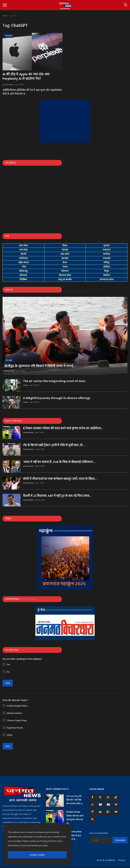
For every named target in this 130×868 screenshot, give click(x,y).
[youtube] (100, 805)
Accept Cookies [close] (37, 855)
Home (5, 16)
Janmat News (8, 85)
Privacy (122, 860)
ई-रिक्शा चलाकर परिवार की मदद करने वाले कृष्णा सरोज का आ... (75, 818)
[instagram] (108, 797)
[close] (68, 828)
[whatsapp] (92, 805)
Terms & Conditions (106, 860)
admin (26, 385)
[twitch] (108, 812)
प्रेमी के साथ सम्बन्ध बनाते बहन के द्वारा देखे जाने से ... (74, 836)
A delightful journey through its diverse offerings (57, 398)
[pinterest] (92, 812)
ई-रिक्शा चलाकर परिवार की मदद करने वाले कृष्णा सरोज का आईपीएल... (63, 428)
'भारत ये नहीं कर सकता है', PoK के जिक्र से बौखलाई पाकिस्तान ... (59, 462)
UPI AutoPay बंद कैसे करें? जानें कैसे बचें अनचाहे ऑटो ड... (75, 800)
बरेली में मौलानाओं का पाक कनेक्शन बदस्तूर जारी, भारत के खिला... (60, 479)
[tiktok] (116, 797)
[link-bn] (65, 121)
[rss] (92, 819)
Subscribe (120, 840)
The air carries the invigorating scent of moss (54, 381)
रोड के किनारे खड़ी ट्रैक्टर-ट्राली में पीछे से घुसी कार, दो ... (54, 445)
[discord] (108, 805)
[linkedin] (100, 812)
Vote (8, 683)
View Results (22, 683)
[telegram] (116, 805)
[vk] (116, 812)
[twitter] (100, 797)
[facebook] (92, 797)
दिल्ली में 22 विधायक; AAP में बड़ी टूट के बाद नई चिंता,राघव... (57, 496)
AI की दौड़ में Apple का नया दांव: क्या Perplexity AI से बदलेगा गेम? (26, 76)
